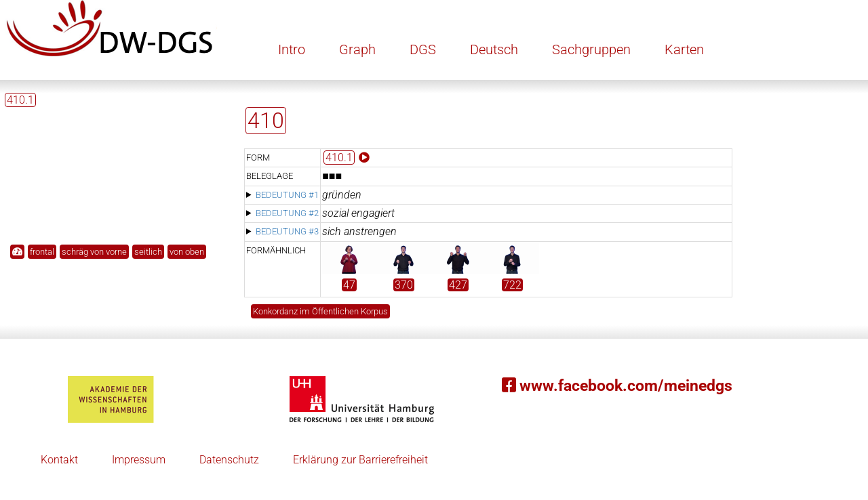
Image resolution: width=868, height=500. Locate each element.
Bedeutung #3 (287, 231)
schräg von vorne (94, 252)
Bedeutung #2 (287, 213)
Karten (684, 49)
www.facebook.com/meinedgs (617, 386)
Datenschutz (229, 460)
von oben (187, 252)
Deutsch (494, 49)
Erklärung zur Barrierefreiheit (360, 460)
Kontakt (59, 460)
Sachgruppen (591, 49)
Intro (292, 49)
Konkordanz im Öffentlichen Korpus (320, 311)
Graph (357, 49)
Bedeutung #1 (287, 195)
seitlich (148, 252)
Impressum (139, 460)
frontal (42, 252)
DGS (423, 49)
